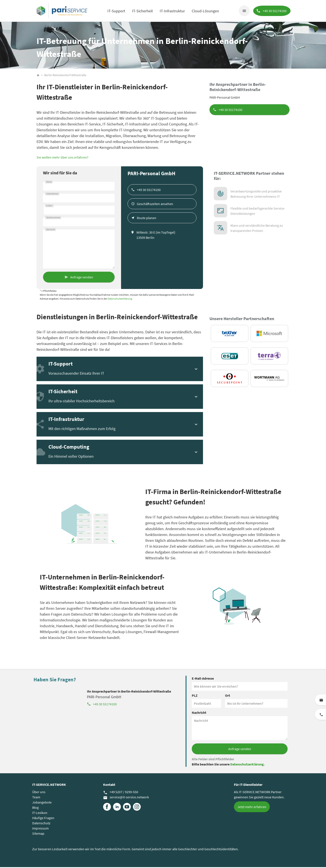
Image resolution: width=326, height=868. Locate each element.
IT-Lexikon (40, 813)
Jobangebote (42, 803)
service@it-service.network (126, 798)
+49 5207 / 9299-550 (121, 793)
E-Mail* (49, 207)
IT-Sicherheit (142, 11)
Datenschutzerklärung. (248, 765)
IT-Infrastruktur (172, 11)
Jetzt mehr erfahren (252, 808)
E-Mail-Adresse (203, 679)
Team (36, 798)
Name (49, 183)
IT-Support (116, 11)
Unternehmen (52, 195)
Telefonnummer (53, 218)
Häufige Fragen (43, 819)
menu (244, 11)
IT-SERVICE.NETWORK (49, 785)
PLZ (195, 696)
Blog (35, 808)
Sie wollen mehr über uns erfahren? (62, 158)
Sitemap (38, 834)
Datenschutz (41, 824)
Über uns (39, 793)
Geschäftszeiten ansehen (155, 205)
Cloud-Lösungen (205, 11)
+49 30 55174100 (230, 111)
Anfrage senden (82, 278)
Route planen (147, 219)
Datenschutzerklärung (120, 299)
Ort (228, 696)
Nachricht (50, 230)
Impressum (40, 829)
